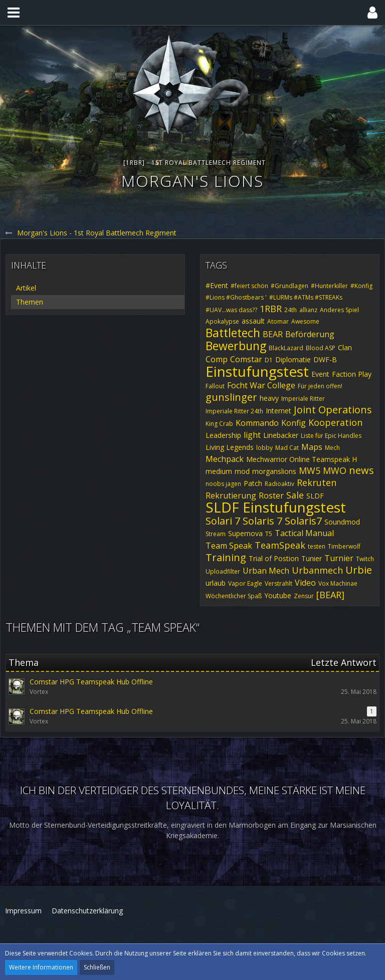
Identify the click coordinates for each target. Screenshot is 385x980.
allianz (308, 310)
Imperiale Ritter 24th (234, 411)
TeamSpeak (280, 545)
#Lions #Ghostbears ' (236, 297)
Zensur (304, 596)
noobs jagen (223, 484)
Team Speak (229, 546)
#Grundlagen (290, 286)
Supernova (245, 533)
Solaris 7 (262, 521)
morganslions (274, 471)
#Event (217, 285)
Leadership (223, 435)
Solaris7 (303, 521)
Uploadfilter (223, 571)
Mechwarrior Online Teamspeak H (302, 459)
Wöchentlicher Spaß (234, 596)
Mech (332, 448)
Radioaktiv (279, 484)
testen (317, 546)
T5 (269, 534)
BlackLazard (286, 348)
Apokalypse (222, 321)
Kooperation (335, 422)
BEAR (273, 334)
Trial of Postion (274, 558)
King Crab (219, 424)
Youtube (278, 595)
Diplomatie (293, 359)
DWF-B (325, 359)
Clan (345, 347)
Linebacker (281, 435)
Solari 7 (223, 521)
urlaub (216, 583)
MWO (335, 470)
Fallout (215, 386)
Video (305, 583)
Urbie (359, 570)
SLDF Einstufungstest (276, 507)
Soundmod (342, 522)
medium (219, 471)
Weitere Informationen (41, 967)
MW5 (310, 470)
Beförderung (310, 334)
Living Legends (230, 447)
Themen (30, 302)
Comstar (246, 359)
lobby (264, 448)
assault (253, 321)
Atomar (278, 321)
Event (320, 374)
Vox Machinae (338, 583)
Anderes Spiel (339, 310)
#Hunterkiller (329, 286)
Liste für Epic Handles (331, 436)
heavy (269, 398)
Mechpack (225, 459)
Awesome (305, 321)
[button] (14, 13)
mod (242, 471)
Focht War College (261, 385)
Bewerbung (236, 346)
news (361, 470)
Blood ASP (321, 348)
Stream (216, 534)
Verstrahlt (278, 583)
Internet (278, 411)
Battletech (233, 333)
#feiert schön (249, 286)
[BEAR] (330, 595)
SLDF (315, 496)
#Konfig (361, 286)
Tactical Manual (304, 533)
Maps (312, 447)
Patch (253, 483)
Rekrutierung (231, 496)
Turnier (339, 558)
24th (291, 310)
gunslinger (231, 397)
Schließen (97, 967)
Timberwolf (344, 546)
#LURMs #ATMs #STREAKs (306, 297)
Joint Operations (333, 410)
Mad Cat (287, 448)
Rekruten (317, 482)
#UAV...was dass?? (231, 310)
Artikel (26, 288)
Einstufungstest (257, 371)
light (252, 435)
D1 (269, 360)
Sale (295, 495)
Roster (271, 496)
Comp (217, 359)
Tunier (312, 558)
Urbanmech (317, 570)
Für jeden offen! (320, 386)
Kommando (257, 423)
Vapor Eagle (245, 583)
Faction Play (352, 374)
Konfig (294, 423)
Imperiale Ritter (303, 399)
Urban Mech (266, 571)
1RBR (271, 309)
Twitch (365, 559)
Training (226, 557)
